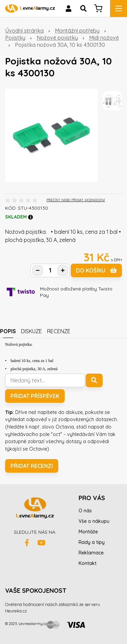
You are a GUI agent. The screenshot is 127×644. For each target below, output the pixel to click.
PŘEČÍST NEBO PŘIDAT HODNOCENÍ (76, 200)
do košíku (96, 270)
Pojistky (15, 38)
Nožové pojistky (57, 38)
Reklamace (91, 553)
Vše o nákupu (94, 521)
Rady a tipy (92, 542)
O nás (85, 511)
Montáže (88, 532)
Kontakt (88, 563)
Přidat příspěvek (35, 396)
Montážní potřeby (77, 31)
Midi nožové (104, 38)
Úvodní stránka (24, 31)
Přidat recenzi (32, 466)
